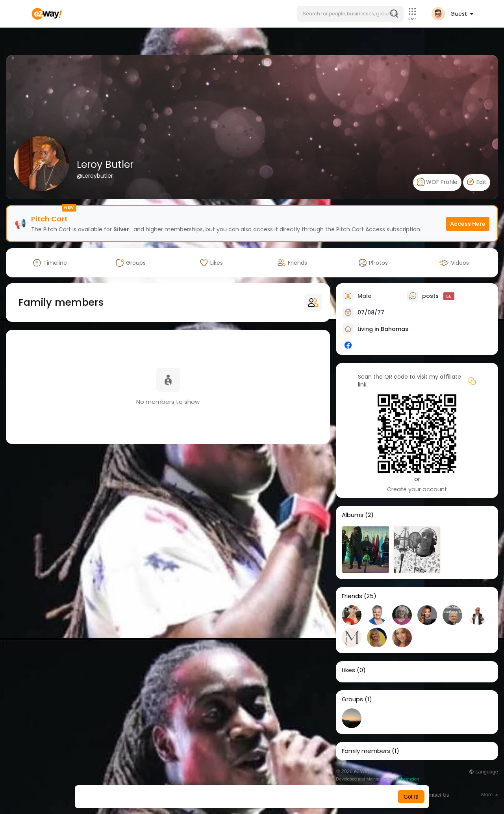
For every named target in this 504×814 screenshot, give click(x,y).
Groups (352, 699)
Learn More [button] (292, 797)
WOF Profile (437, 182)
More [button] (490, 794)
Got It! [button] (411, 797)
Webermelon (407, 779)
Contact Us (436, 795)
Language (484, 772)
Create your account (417, 489)
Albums (353, 515)
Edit (477, 182)
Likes (348, 670)
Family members (366, 751)
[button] (350, 14)
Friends (352, 596)
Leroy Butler (105, 164)
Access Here (468, 224)
